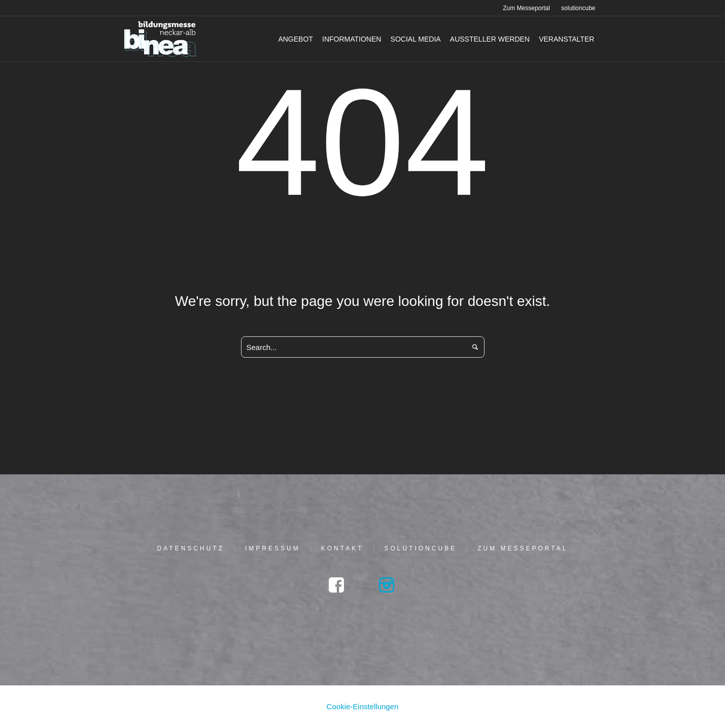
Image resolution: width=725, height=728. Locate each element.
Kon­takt (342, 548)
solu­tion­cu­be (420, 548)
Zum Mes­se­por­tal (523, 548)
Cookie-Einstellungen (363, 706)
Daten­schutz (191, 548)
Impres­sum (273, 548)
